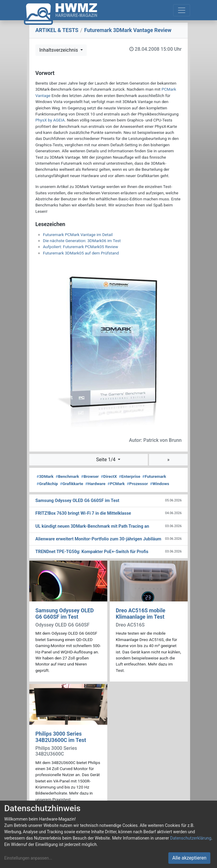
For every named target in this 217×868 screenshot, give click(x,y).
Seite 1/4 (106, 460)
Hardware (95, 484)
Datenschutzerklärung (191, 838)
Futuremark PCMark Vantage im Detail (78, 235)
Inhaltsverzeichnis (59, 50)
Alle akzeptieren (189, 858)
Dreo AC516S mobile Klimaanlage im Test (141, 614)
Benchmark (67, 476)
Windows (159, 484)
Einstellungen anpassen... (28, 858)
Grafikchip (47, 484)
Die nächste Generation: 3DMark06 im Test (82, 241)
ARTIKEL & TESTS (57, 30)
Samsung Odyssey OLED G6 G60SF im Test (65, 614)
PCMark (116, 484)
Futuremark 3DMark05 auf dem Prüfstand (81, 253)
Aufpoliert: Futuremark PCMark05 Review (81, 247)
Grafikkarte (71, 484)
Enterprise (130, 476)
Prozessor (137, 484)
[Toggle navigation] (182, 10)
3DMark (45, 476)
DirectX (109, 476)
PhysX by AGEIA (50, 120)
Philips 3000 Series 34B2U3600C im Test (61, 737)
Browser (90, 476)
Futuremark (154, 476)
